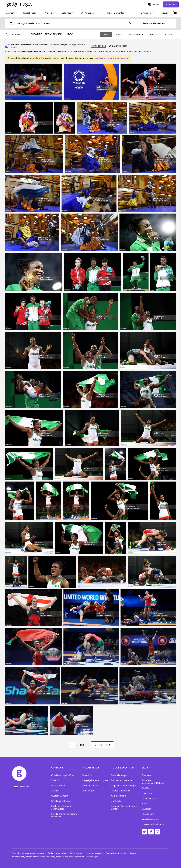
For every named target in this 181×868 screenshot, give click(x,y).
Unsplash (146, 809)
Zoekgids (116, 801)
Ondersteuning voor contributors (61, 807)
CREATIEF (36, 34)
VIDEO (69, 34)
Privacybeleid (76, 853)
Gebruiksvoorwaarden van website (28, 853)
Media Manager (119, 775)
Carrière (146, 788)
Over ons (146, 775)
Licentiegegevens (94, 853)
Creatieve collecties (61, 801)
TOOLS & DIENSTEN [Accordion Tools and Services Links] (122, 768)
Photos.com (148, 814)
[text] (72, 23)
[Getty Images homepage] (19, 4)
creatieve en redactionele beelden (111, 58)
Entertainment (136, 34)
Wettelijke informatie (116, 853)
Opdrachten (88, 791)
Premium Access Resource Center (124, 807)
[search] (12, 23)
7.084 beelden (99, 46)
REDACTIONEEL (54, 34)
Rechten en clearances (122, 780)
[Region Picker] (24, 787)
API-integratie (118, 796)
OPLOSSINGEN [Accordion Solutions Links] (90, 768)
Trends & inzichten (120, 791)
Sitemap (133, 853)
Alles (106, 34)
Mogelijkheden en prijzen (95, 780)
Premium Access (90, 785)
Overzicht (87, 775)
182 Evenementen (118, 46)
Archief (169, 34)
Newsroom (147, 793)
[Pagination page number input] (72, 745)
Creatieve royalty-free (63, 775)
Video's (55, 780)
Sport (118, 34)
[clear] (132, 23)
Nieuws (154, 34)
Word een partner (151, 819)
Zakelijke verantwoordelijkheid (153, 782)
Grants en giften (150, 798)
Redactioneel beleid (57, 853)
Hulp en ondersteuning (153, 824)
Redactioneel (58, 785)
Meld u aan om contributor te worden (65, 815)
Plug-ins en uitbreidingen (124, 785)
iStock (145, 804)
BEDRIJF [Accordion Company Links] (146, 768)
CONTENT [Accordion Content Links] (57, 768)
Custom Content (60, 796)
